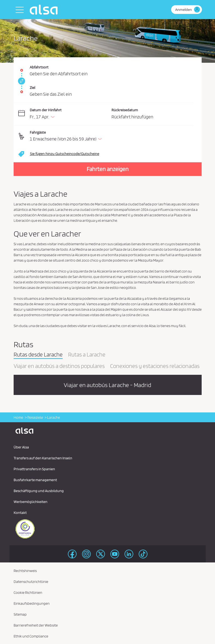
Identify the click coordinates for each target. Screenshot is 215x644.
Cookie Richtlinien (28, 592)
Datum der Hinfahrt (46, 110)
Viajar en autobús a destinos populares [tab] (59, 366)
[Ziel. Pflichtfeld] (108, 89)
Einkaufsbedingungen (32, 603)
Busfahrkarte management (35, 480)
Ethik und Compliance (31, 636)
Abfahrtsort (39, 67)
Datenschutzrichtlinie (31, 582)
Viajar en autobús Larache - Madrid (107, 385)
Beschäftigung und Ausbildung (39, 491)
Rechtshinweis (25, 571)
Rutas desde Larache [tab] (38, 355)
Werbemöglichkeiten (31, 502)
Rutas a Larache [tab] (87, 355)
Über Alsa (21, 447)
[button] (112, 136)
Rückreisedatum (125, 110)
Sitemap (20, 614)
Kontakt (20, 513)
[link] (21, 81)
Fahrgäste (38, 132)
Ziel (32, 88)
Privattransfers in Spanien (34, 469)
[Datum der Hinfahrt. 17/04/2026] (70, 114)
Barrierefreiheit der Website (36, 625)
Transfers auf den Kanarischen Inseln (43, 458)
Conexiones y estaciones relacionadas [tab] (155, 366)
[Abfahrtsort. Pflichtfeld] (108, 68)
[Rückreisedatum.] (152, 114)
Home (18, 417)
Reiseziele (35, 417)
